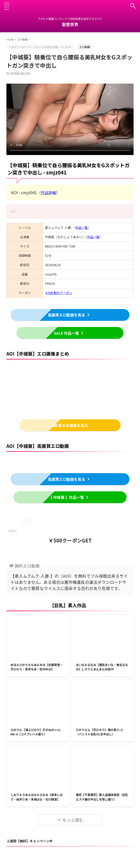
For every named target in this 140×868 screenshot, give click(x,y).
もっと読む (73, 833)
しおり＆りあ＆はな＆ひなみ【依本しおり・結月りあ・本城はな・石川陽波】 (37, 807)
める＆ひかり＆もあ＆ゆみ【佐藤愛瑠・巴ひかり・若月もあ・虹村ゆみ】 (37, 670)
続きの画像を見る (71, 425)
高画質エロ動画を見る (69, 314)
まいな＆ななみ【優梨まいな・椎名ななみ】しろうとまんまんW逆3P (102, 668)
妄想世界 (70, 24)
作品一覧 (81, 227)
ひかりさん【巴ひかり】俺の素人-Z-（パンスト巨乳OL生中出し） (101, 739)
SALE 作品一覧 (69, 333)
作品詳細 (49, 192)
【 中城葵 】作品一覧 (69, 497)
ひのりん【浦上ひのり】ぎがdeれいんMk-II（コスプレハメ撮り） (36, 739)
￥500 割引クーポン (59, 292)
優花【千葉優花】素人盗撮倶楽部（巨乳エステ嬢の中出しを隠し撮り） (101, 807)
